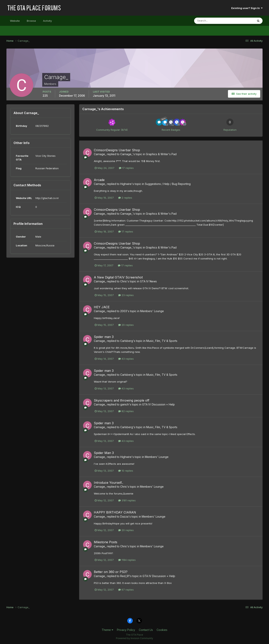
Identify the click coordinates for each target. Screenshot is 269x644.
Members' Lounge (152, 311)
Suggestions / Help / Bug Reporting (168, 184)
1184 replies (127, 560)
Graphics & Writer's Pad (161, 154)
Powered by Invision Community (134, 638)
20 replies (126, 325)
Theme (107, 630)
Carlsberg (127, 341)
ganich (125, 404)
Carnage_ (100, 154)
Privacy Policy (126, 630)
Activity (47, 21)
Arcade (99, 180)
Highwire (126, 184)
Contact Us (146, 630)
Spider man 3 (104, 337)
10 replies (126, 471)
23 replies (126, 295)
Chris (123, 281)
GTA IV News (148, 281)
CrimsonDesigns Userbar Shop (117, 150)
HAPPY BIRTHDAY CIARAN (115, 512)
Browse (31, 21)
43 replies (126, 359)
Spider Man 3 (104, 453)
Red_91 (125, 576)
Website (15, 21)
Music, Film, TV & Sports (162, 341)
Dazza (124, 517)
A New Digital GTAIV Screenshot (118, 277)
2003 (124, 311)
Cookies (162, 630)
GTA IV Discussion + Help (158, 404)
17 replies (126, 168)
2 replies (125, 198)
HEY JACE (102, 307)
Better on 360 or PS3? (111, 572)
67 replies (126, 590)
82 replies (126, 411)
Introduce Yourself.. (108, 483)
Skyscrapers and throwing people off (122, 400)
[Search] (211, 21)
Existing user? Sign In (247, 8)
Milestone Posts (106, 542)
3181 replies (127, 500)
